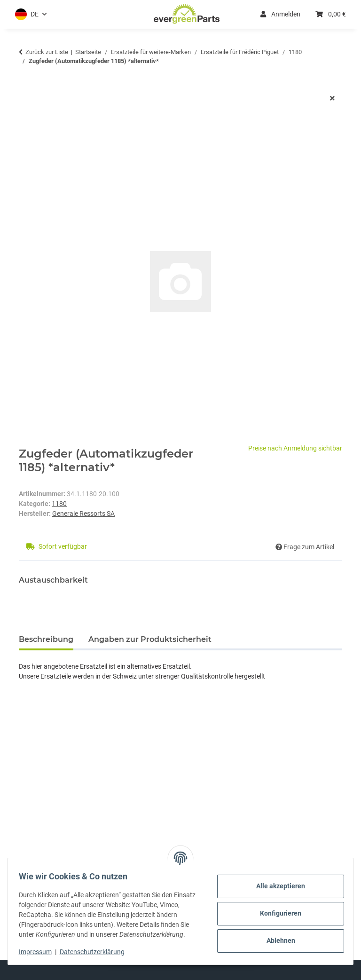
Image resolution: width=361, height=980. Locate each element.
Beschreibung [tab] (46, 639)
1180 (59, 504)
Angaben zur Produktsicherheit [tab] (150, 639)
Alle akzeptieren (276, 881)
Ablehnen (277, 936)
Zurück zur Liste (47, 52)
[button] (31, 14)
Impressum (39, 952)
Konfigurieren (276, 909)
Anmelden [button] (280, 14)
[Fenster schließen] (332, 99)
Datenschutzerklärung (96, 952)
